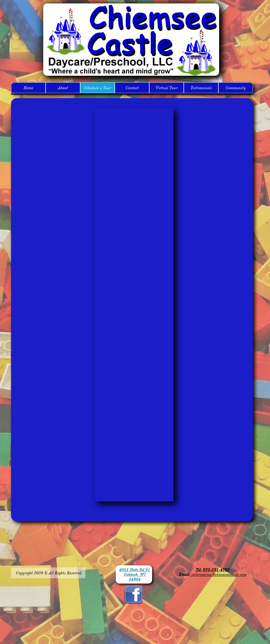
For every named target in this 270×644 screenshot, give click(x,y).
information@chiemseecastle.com (218, 575)
